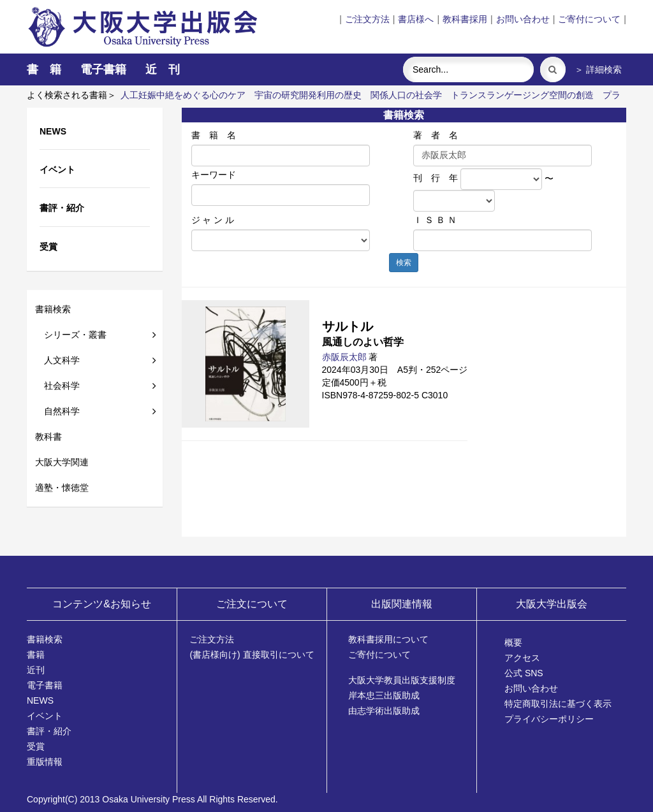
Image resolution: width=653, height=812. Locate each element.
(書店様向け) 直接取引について (252, 655)
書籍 (36, 655)
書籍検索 (53, 309)
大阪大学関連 (62, 462)
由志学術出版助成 (384, 711)
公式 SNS (524, 673)
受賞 (36, 746)
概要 (513, 642)
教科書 (48, 437)
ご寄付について (589, 19)
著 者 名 (436, 135)
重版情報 (45, 762)
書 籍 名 (214, 135)
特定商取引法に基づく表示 (558, 704)
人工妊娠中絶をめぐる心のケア (183, 95)
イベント (45, 716)
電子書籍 (103, 69)
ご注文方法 (367, 19)
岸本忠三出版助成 (384, 695)
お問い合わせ (523, 19)
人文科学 (57, 360)
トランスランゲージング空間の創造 (522, 95)
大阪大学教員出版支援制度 (402, 680)
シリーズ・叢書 (71, 335)
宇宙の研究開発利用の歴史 (308, 95)
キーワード (214, 175)
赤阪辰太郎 (344, 357)
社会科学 (57, 386)
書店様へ (416, 19)
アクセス (522, 658)
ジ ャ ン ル (213, 220)
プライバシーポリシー (549, 719)
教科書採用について (388, 639)
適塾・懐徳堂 (62, 488)
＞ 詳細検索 (598, 69)
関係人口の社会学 (406, 95)
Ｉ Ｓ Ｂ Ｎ (435, 220)
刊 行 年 (436, 178)
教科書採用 (465, 19)
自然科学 (57, 411)
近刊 (36, 670)
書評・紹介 (49, 731)
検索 (404, 263)
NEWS (40, 700)
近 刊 (163, 69)
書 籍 (44, 69)
